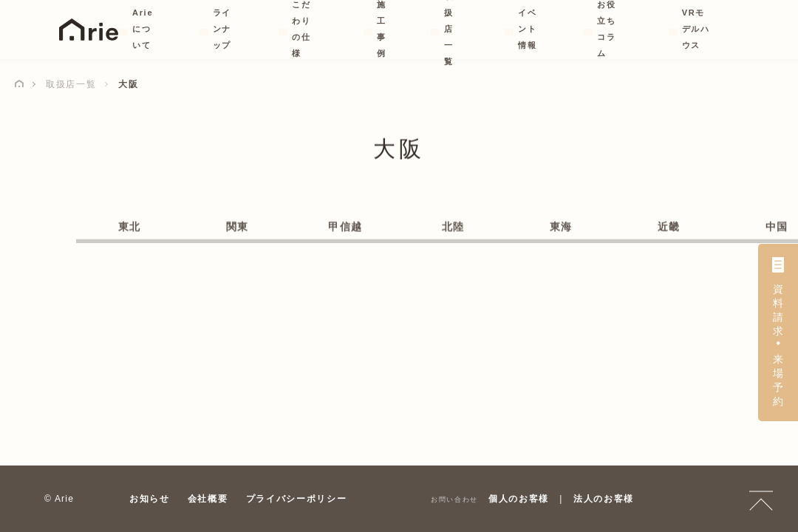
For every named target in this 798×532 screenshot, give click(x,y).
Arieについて (144, 29)
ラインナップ (224, 29)
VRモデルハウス (695, 29)
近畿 (669, 228)
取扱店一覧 (447, 29)
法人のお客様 (604, 499)
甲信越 (345, 228)
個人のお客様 (519, 499)
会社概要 (208, 499)
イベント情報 (522, 29)
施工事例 (381, 29)
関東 (238, 228)
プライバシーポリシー (297, 499)
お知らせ (150, 499)
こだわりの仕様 (308, 29)
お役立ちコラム (605, 29)
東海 (561, 228)
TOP (761, 499)
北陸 (453, 228)
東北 (130, 228)
